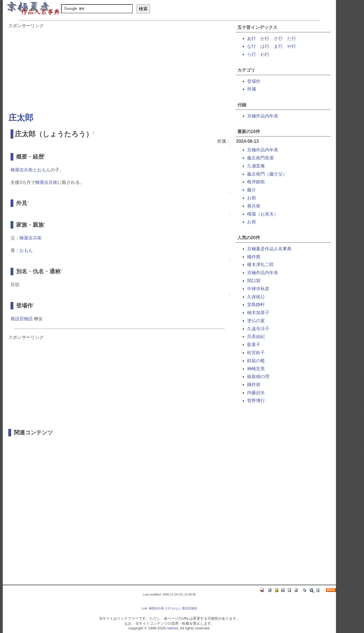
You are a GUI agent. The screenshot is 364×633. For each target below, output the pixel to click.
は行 (265, 46)
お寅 (252, 222)
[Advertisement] (119, 68)
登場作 (254, 81)
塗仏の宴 (256, 321)
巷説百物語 (22, 319)
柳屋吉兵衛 (22, 170)
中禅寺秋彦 (258, 289)
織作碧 (254, 385)
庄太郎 (21, 118)
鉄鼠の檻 (256, 361)
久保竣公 (256, 297)
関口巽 (254, 281)
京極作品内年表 (263, 116)
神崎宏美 (256, 369)
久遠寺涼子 (258, 329)
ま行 (278, 46)
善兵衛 (254, 206)
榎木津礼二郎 (260, 265)
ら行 (252, 54)
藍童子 (254, 345)
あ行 (252, 38)
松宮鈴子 (256, 353)
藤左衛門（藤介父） (267, 174)
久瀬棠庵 (256, 166)
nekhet (172, 628)
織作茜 (254, 257)
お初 (252, 198)
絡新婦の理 (258, 376)
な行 (252, 46)
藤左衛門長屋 (260, 158)
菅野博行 (256, 401)
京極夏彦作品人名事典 (269, 249)
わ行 (265, 54)
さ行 (278, 38)
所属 (252, 89)
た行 (292, 38)
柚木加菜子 (258, 313)
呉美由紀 (256, 336)
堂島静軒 (256, 305)
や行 (292, 46)
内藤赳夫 (256, 393)
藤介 (252, 190)
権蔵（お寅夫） (263, 214)
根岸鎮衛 (256, 182)
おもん (44, 170)
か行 (265, 38)
